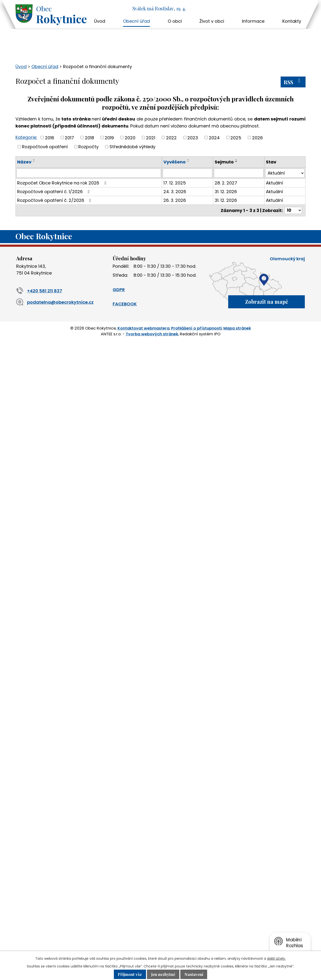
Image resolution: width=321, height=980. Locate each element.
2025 (236, 137)
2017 (69, 137)
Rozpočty (88, 147)
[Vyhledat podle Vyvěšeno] (187, 173)
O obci (175, 21)
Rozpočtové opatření (45, 147)
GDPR (119, 290)
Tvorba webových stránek (152, 334)
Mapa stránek (237, 328)
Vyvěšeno (175, 162)
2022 (171, 137)
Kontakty (292, 21)
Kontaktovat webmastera (143, 328)
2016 (50, 137)
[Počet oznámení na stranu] (293, 210)
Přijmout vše (130, 974)
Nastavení (194, 974)
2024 (214, 137)
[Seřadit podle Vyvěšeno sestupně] (188, 162)
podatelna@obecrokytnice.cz (55, 302)
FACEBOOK (125, 304)
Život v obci (212, 21)
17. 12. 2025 (175, 183)
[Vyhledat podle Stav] (285, 173)
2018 (89, 137)
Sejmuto (224, 162)
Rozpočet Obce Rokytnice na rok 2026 (63, 183)
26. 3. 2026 (175, 200)
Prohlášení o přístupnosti (196, 328)
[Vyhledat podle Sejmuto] (239, 173)
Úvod (100, 21)
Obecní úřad (136, 21)
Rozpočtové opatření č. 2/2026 (55, 200)
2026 (257, 137)
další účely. (276, 959)
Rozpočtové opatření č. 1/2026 (54, 192)
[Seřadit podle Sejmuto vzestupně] (236, 160)
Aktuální (274, 183)
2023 (193, 137)
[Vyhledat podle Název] (89, 173)
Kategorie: (26, 137)
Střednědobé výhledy (132, 147)
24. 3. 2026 (175, 192)
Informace (253, 21)
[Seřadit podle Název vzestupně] (34, 160)
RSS (293, 82)
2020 (130, 137)
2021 (151, 137)
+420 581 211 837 (39, 291)
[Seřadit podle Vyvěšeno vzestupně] (188, 160)
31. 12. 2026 (226, 192)
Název (24, 162)
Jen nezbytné (163, 974)
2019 (109, 137)
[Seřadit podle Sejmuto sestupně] (236, 162)
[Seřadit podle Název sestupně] (34, 162)
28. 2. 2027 (226, 183)
